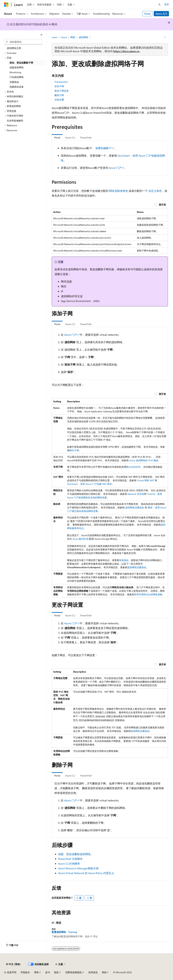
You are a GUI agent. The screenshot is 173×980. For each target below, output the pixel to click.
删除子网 (59, 95)
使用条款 (93, 972)
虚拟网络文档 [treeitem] (14, 48)
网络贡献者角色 (119, 191)
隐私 (56, 972)
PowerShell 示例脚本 (70, 859)
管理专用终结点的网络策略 (148, 594)
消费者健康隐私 (73, 972)
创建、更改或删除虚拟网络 (74, 854)
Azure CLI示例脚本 (69, 863)
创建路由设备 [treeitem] (17, 87)
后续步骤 (59, 100)
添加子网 (59, 86)
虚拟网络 (83, 37)
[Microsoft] (6, 5)
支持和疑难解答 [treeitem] (15, 121)
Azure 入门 (161, 14)
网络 (73, 37)
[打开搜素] (159, 5)
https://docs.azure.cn (126, 51)
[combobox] (23, 42)
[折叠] (41, 35)
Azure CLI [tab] (70, 138)
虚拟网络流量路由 (135, 507)
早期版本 (25, 972)
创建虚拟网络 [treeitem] (17, 67)
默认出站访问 (133, 467)
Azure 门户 (115, 168)
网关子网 (74, 450)
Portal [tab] (57, 138)
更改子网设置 (61, 91)
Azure (64, 37)
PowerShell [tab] (86, 138)
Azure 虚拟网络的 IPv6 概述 (144, 460)
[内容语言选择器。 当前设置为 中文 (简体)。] (13, 964)
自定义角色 (155, 191)
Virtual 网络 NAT (146, 480)
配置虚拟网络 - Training (64, 932)
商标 (104, 972)
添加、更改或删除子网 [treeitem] (21, 63)
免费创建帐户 (103, 148)
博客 (36, 972)
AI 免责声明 (10, 972)
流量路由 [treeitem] (14, 82)
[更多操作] (165, 37)
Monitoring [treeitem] (15, 72)
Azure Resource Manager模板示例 (78, 868)
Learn (55, 37)
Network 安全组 (136, 494)
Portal (147, 14)
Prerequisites (61, 82)
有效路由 (124, 560)
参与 (48, 972)
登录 (167, 4)
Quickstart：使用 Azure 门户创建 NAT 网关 (90, 484)
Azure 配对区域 (81, 539)
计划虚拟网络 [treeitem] (17, 77)
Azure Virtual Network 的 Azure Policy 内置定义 (86, 873)
